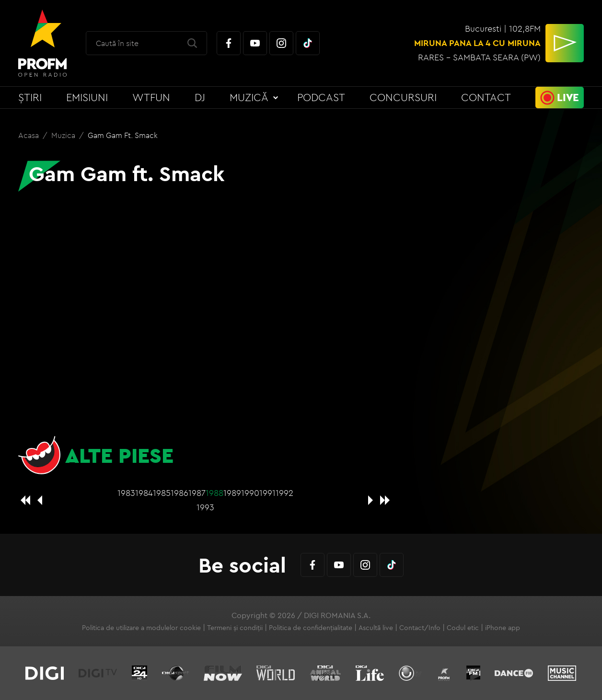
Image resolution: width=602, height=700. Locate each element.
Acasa (29, 135)
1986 (179, 493)
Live (568, 97)
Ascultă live (376, 628)
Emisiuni (87, 97)
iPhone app (503, 628)
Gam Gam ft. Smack (123, 135)
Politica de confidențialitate (311, 628)
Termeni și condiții (235, 628)
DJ (200, 97)
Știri (30, 97)
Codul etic (463, 628)
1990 (250, 493)
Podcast (321, 97)
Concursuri (403, 97)
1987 (197, 493)
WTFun (151, 97)
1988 (214, 493)
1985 (162, 493)
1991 (267, 493)
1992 (284, 493)
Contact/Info (420, 628)
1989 (232, 493)
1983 (126, 493)
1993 (205, 507)
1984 (144, 493)
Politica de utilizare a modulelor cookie (141, 628)
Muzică (249, 97)
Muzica (64, 135)
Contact (486, 97)
